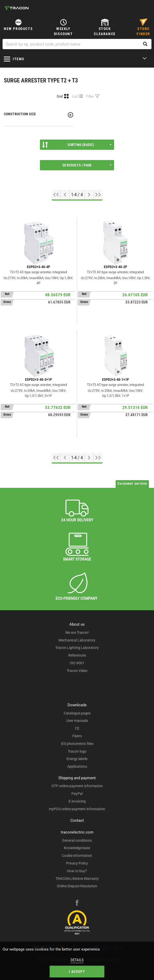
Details (77, 960)
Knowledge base (77, 848)
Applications (77, 766)
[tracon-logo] (17, 8)
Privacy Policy (77, 863)
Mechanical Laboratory (77, 640)
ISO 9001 (77, 663)
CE (77, 728)
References (77, 655)
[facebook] (77, 903)
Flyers (77, 736)
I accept (77, 972)
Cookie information (77, 856)
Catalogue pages (77, 713)
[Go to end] (98, 195)
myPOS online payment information (77, 809)
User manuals (77, 721)
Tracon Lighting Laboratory (77, 648)
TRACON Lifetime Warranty (77, 879)
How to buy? (77, 871)
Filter (90, 96)
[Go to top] (56, 195)
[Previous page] (65, 195)
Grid (60, 96)
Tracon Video (77, 671)
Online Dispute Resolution (77, 886)
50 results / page (87, 165)
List (75, 96)
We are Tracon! (77, 633)
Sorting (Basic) (77, 145)
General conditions (77, 840)
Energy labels (77, 759)
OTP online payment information (77, 786)
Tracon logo (77, 751)
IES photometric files (77, 744)
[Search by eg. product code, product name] (77, 44)
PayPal (77, 794)
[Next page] (89, 195)
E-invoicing (77, 801)
